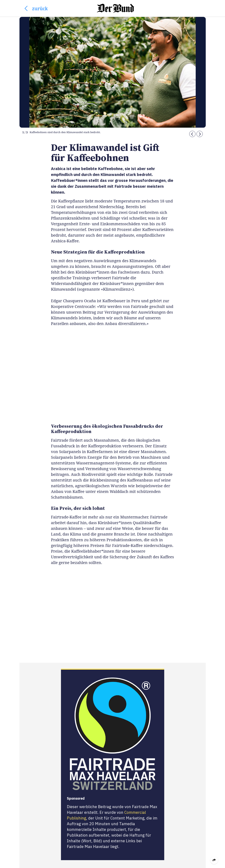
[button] (192, 134)
